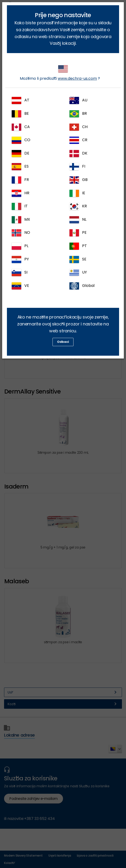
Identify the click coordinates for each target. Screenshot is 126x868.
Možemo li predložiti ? (60, 73)
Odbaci (63, 342)
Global (82, 286)
